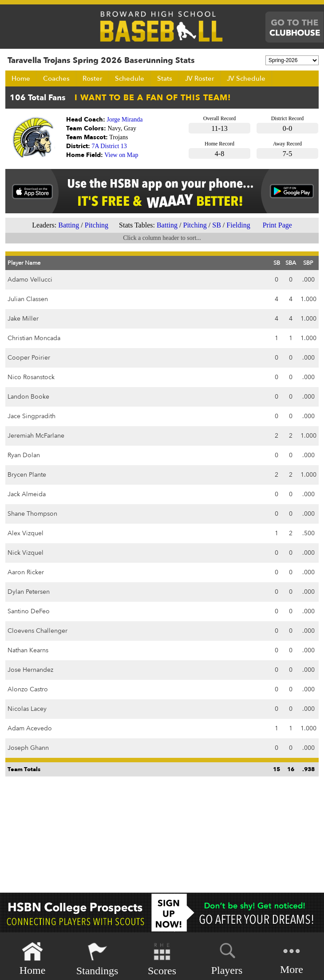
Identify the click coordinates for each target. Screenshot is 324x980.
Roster (92, 78)
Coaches (56, 78)
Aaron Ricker (26, 572)
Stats (165, 78)
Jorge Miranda (125, 120)
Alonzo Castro (28, 689)
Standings (97, 959)
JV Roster (200, 78)
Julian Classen (28, 299)
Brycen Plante (27, 475)
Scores (162, 959)
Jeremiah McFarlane (36, 436)
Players (227, 957)
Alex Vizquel (26, 533)
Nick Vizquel (26, 553)
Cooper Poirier (29, 358)
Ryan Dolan (24, 455)
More (292, 958)
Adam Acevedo (30, 728)
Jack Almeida (27, 494)
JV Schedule (246, 78)
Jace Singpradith (32, 416)
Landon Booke (28, 397)
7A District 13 (109, 146)
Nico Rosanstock (31, 377)
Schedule (130, 78)
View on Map (121, 155)
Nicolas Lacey (27, 709)
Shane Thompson (32, 514)
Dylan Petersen (29, 592)
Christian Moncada (34, 338)
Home (21, 78)
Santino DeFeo (29, 611)
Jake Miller (23, 319)
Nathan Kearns (28, 650)
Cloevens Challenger (38, 631)
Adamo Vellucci (30, 280)
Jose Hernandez (30, 670)
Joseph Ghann (28, 748)
